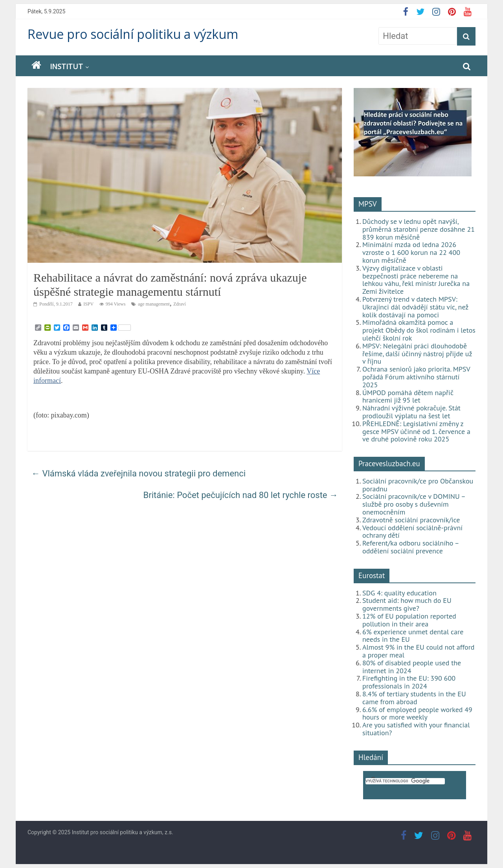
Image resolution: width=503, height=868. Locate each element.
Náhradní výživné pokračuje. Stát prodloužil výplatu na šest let (411, 412)
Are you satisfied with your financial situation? (416, 729)
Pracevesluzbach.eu (389, 463)
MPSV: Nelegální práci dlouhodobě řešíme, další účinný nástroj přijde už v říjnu (417, 354)
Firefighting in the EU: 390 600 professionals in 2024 (409, 682)
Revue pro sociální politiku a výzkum (133, 34)
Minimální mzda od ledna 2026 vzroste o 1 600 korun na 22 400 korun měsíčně (411, 252)
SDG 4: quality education (399, 593)
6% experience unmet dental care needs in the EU (413, 636)
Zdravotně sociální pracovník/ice (411, 520)
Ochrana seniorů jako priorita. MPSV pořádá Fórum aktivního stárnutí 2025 (416, 377)
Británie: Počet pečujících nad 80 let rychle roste (241, 495)
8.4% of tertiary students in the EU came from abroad (414, 698)
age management (154, 304)
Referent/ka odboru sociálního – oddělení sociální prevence (410, 547)
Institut (66, 66)
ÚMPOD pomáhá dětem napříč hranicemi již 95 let (408, 396)
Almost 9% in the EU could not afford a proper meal (419, 651)
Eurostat (372, 575)
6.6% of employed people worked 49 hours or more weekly (417, 713)
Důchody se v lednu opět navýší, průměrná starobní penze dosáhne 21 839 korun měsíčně (419, 229)
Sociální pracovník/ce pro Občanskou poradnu (418, 485)
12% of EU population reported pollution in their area (409, 620)
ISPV (88, 304)
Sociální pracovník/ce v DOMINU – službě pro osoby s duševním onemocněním (414, 504)
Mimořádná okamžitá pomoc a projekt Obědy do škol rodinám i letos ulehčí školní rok (419, 330)
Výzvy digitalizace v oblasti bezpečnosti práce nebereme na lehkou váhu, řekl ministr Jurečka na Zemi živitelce (416, 280)
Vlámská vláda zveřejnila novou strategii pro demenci (139, 473)
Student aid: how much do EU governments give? (407, 604)
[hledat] (405, 781)
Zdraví (180, 304)
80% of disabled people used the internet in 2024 (412, 667)
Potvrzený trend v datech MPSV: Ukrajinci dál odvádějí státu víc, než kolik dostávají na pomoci (415, 307)
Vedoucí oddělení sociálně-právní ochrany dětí (412, 532)
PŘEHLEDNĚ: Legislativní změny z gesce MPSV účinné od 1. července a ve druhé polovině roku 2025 (416, 431)
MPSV (368, 204)
